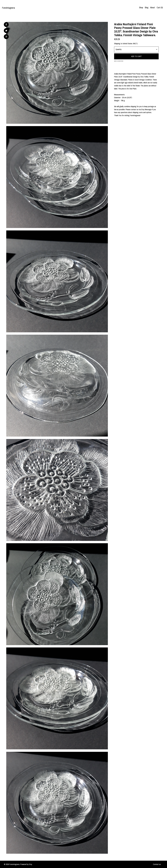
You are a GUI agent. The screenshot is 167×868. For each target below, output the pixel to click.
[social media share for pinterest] (6, 37)
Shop (141, 8)
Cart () (160, 8)
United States (127, 44)
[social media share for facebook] (6, 25)
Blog (147, 8)
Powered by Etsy (26, 864)
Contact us (157, 864)
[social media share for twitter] (6, 31)
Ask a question (119, 61)
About (153, 8)
